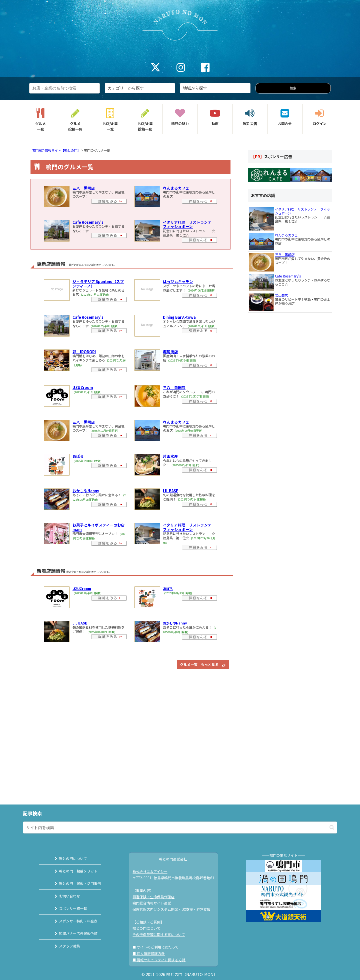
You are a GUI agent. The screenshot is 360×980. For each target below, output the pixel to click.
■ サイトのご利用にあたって (158, 947)
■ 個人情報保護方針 (151, 953)
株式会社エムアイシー (153, 871)
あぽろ (78, 456)
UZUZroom (83, 387)
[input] (180, 827)
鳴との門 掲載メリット (72, 871)
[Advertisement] (130, 734)
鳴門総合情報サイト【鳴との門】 (56, 150)
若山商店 (281, 295)
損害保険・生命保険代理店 (156, 897)
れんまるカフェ (176, 188)
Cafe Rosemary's (88, 222)
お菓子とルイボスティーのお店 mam (100, 527)
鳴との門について (67, 858)
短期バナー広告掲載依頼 (72, 933)
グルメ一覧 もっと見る (203, 664)
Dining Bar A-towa (179, 317)
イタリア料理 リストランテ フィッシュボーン (189, 224)
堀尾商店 (170, 352)
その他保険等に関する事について (161, 934)
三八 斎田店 (174, 387)
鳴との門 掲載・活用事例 (74, 883)
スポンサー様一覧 (67, 908)
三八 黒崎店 (84, 188)
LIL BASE (171, 491)
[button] (332, 827)
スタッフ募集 (63, 946)
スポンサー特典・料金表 (72, 921)
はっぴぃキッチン (178, 281)
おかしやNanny (86, 491)
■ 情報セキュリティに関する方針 (162, 960)
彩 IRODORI (84, 352)
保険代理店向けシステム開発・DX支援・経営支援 (174, 909)
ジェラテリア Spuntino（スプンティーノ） (98, 283)
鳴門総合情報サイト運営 (154, 903)
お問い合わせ (63, 896)
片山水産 (170, 456)
